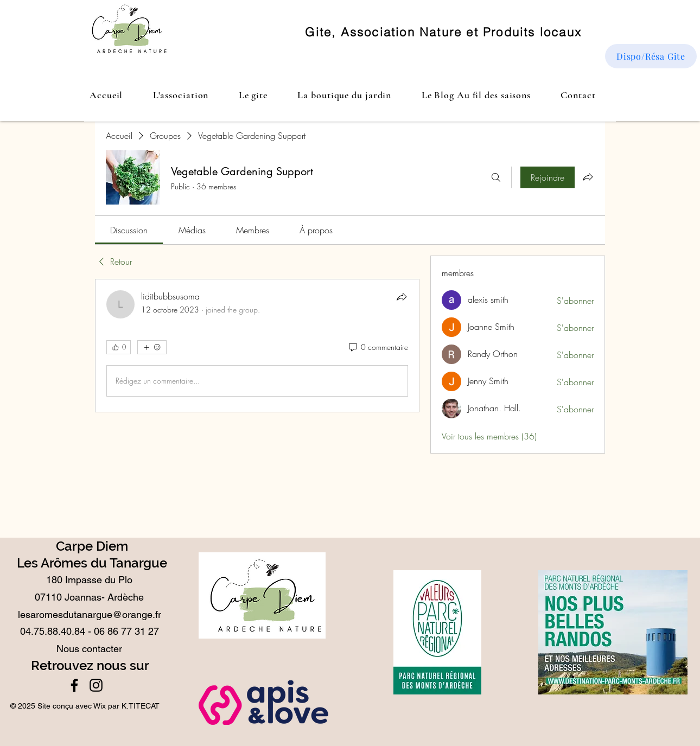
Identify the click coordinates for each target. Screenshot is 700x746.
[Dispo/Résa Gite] (651, 56)
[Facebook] (74, 685)
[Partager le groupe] (588, 177)
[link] (129, 230)
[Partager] (402, 297)
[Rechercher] (496, 177)
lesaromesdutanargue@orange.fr (90, 614)
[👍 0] (119, 347)
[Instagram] (96, 685)
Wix (100, 706)
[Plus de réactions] (152, 347)
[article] (257, 346)
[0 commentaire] (378, 347)
